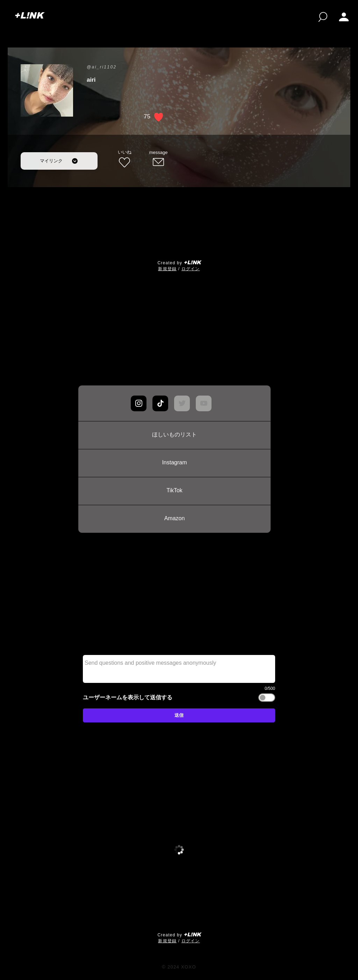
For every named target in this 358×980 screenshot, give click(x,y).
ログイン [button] (191, 269)
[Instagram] (174, 463)
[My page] (344, 17)
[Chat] (139, 403)
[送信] (179, 715)
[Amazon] (174, 519)
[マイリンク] (59, 161)
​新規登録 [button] (167, 269)
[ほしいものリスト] (174, 435)
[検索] (323, 17)
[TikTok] (174, 491)
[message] (158, 159)
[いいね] (124, 159)
